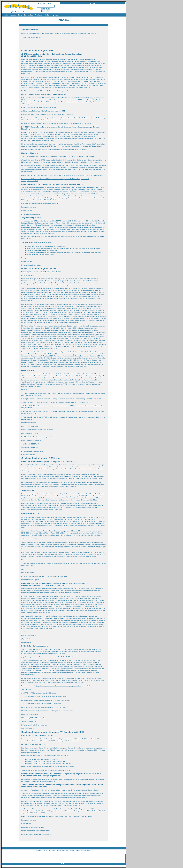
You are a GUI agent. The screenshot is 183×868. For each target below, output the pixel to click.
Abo (7, 15)
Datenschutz (79, 851)
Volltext (51, 4)
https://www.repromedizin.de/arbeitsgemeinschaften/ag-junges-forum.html (59, 686)
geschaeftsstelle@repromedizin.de (36, 725)
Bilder (45, 4)
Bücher (47, 15)
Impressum (55, 15)
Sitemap (72, 851)
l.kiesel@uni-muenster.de (34, 440)
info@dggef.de (30, 455)
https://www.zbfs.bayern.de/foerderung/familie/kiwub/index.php (40, 203)
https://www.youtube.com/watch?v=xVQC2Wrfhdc (37, 227)
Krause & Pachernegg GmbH (60, 851)
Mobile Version (46, 9)
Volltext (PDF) (26, 37)
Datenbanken (28, 15)
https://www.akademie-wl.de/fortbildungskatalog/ (41, 107)
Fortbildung (39, 15)
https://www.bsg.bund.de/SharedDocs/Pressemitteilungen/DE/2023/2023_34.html (62, 150)
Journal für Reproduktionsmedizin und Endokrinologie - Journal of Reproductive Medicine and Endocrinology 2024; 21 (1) (58, 33)
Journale (13, 15)
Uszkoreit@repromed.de (33, 265)
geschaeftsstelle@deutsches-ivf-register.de (39, 834)
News (20, 15)
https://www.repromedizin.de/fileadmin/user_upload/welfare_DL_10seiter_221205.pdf (47, 657)
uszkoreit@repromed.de (33, 214)
